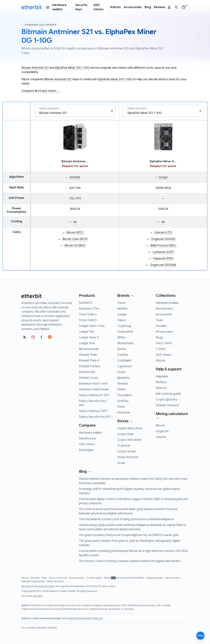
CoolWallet (124, 361)
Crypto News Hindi (130, 428)
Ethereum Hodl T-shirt (93, 384)
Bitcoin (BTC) (75, 233)
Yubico (122, 320)
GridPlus (123, 401)
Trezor (122, 303)
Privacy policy (77, 578)
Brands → (125, 296)
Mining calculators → (172, 416)
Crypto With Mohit (129, 440)
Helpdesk (162, 376)
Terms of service (58, 578)
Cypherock (125, 366)
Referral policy (55, 581)
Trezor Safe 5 (88, 320)
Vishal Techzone (128, 457)
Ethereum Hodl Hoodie (94, 389)
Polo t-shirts (164, 343)
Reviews (160, 7)
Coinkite (123, 355)
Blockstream (125, 343)
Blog (148, 7)
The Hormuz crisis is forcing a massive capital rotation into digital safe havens (130, 561)
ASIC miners (99, 7)
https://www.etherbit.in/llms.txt (85, 618)
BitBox (121, 338)
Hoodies (161, 326)
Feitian (122, 389)
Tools (159, 320)
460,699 (38, 596)
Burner (122, 349)
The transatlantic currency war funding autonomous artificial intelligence (126, 519)
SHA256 (75, 177)
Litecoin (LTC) (163, 233)
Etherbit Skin (87, 372)
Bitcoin (160, 425)
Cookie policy (95, 578)
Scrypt (163, 177)
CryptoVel (124, 446)
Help (45, 578)
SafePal (122, 309)
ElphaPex (123, 378)
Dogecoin (162, 431)
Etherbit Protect (90, 366)
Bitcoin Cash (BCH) (75, 239)
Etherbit (122, 384)
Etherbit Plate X (89, 361)
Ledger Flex (87, 332)
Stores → (125, 421)
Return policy (173, 578)
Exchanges (86, 450)
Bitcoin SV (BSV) (75, 246)
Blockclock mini (89, 349)
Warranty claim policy (34, 581)
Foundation (125, 395)
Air (75, 222)
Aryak (121, 463)
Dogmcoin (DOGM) (163, 265)
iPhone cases (164, 332)
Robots (116, 7)
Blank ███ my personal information (125, 578)
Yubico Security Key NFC (95, 417)
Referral (161, 388)
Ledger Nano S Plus (92, 326)
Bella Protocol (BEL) (163, 246)
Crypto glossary (166, 400)
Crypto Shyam (127, 451)
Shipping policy (155, 578)
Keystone (124, 413)
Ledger (122, 314)
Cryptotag (124, 326)
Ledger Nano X (89, 338)
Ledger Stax (87, 343)
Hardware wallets (59, 7)
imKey (121, 407)
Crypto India (125, 434)
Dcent (121, 372)
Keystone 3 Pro (89, 309)
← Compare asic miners (39, 25)
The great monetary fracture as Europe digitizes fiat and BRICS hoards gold (129, 535)
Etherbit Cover (89, 378)
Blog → (85, 472)
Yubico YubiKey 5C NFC (94, 395)
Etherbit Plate (88, 355)
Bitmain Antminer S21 (35, 68)
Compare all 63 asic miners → (41, 91)
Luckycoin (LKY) (163, 252)
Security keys (81, 7)
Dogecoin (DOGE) (163, 239)
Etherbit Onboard (167, 405)
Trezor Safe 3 (88, 314)
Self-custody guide (168, 394)
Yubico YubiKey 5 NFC (93, 411)
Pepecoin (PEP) (163, 259)
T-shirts (161, 349)
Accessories (133, 7)
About (25, 578)
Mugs (159, 338)
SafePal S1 (86, 303)
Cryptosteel (125, 332)
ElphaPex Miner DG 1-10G (72, 68)
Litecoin (161, 437)
